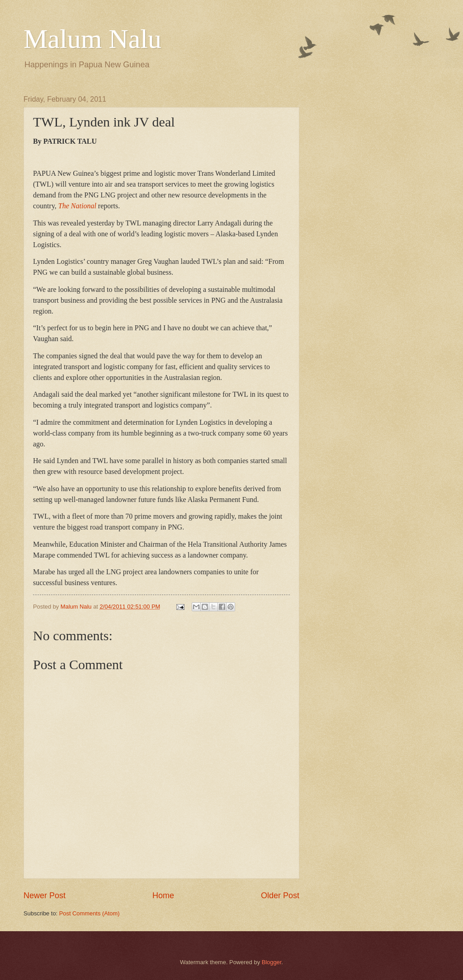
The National (77, 206)
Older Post (280, 896)
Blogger (272, 962)
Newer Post (45, 896)
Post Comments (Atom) (90, 913)
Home (163, 896)
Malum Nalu (92, 39)
